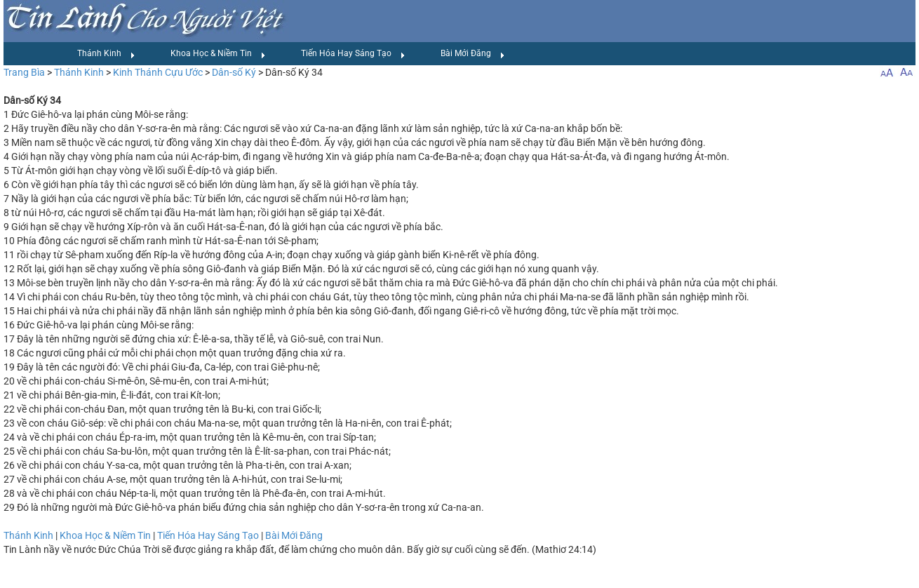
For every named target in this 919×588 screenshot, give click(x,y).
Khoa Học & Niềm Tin (218, 54)
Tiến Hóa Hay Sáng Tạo (353, 54)
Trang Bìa (24, 72)
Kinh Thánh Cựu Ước (158, 72)
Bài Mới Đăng (473, 54)
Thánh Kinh (106, 54)
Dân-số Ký (234, 72)
